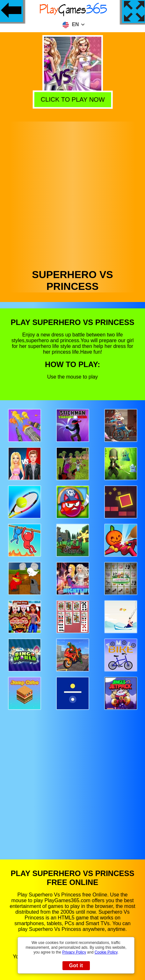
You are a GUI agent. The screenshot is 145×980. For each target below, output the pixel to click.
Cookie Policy (106, 952)
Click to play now (72, 100)
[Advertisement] (72, 194)
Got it (76, 965)
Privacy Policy (74, 952)
